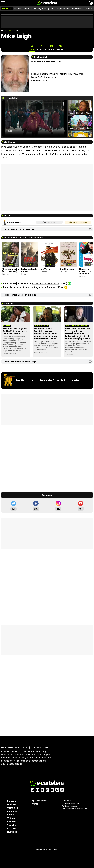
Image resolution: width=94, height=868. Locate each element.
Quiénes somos (40, 801)
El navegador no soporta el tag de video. (35, 119)
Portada (5, 30)
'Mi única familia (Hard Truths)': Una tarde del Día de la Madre (15, 331)
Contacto (37, 804)
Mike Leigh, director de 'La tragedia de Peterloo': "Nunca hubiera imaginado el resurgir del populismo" (78, 334)
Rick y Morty (50, 8)
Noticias (12, 804)
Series (10, 815)
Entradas (12, 832)
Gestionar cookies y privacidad (74, 809)
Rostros (15, 30)
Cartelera (12, 808)
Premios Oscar (15, 222)
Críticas (12, 828)
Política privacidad (71, 803)
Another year (67, 269)
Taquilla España (63, 8)
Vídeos (11, 818)
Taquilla (12, 825)
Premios (12, 822)
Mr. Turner (46, 269)
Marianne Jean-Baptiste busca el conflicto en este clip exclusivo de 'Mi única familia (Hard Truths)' (46, 334)
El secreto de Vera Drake (46, 283)
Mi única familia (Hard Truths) (10, 270)
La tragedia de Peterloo (29, 270)
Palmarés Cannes (22, 8)
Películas (12, 811)
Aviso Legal (66, 801)
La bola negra (37, 8)
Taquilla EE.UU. (77, 8)
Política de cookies (70, 806)
